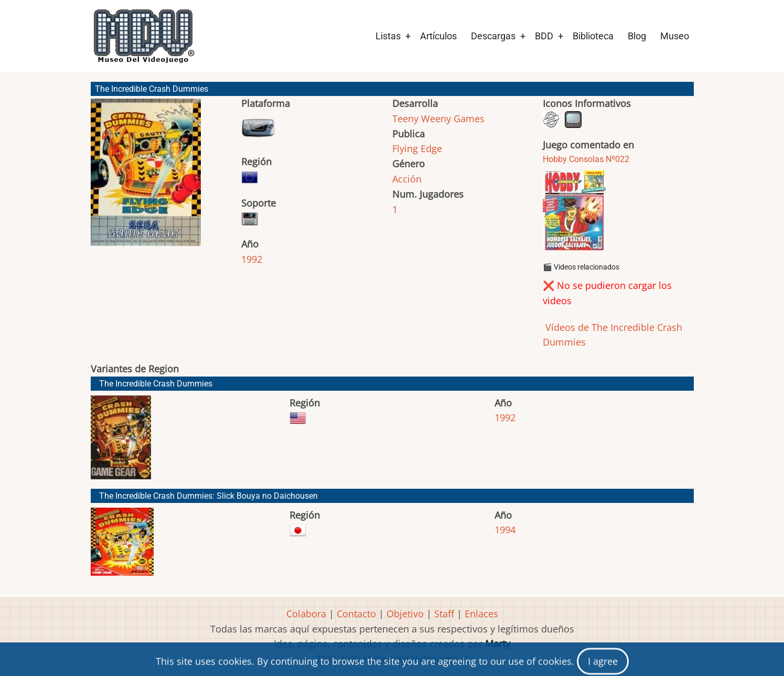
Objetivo (405, 614)
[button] (146, 177)
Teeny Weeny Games (438, 119)
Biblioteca (593, 36)
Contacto (356, 614)
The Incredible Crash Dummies (156, 384)
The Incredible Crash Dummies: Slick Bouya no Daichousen (208, 496)
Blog (637, 36)
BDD (544, 36)
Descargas (493, 36)
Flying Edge (417, 148)
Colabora (306, 614)
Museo (675, 36)
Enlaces (481, 614)
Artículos (438, 36)
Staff (444, 614)
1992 (252, 259)
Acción (407, 179)
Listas (388, 36)
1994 (505, 530)
